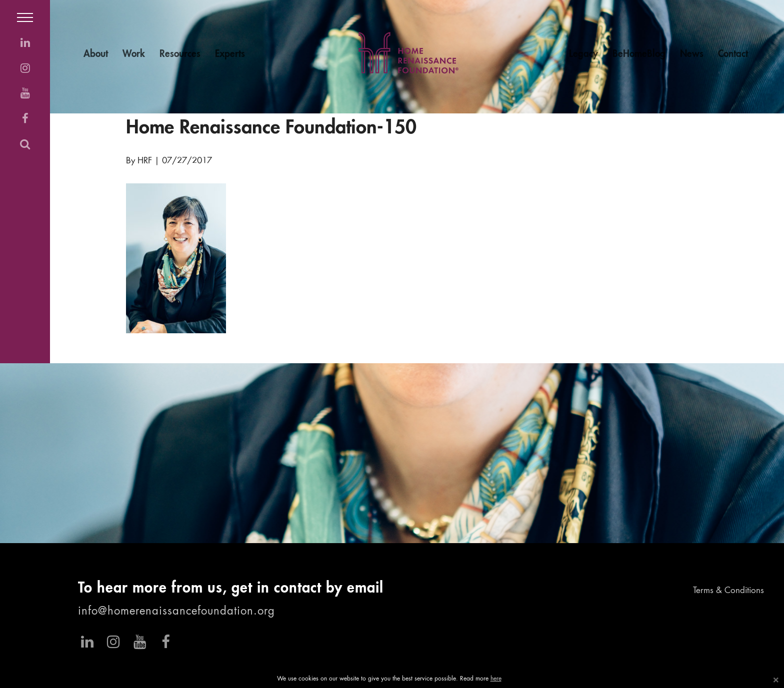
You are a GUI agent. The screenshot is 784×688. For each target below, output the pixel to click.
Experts (230, 54)
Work (134, 54)
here (496, 679)
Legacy (583, 54)
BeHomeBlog (639, 54)
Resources (180, 54)
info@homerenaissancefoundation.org (176, 612)
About (96, 54)
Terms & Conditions (728, 591)
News (692, 54)
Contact (733, 54)
